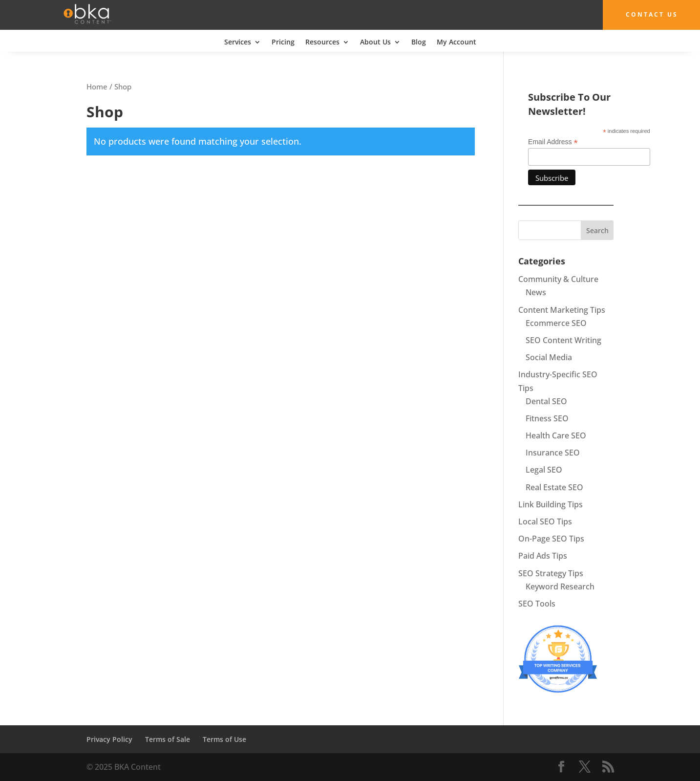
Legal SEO (544, 470)
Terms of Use (224, 739)
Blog (419, 42)
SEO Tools (537, 604)
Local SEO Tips (545, 521)
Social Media (549, 357)
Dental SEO (546, 401)
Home (97, 86)
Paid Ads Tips (543, 556)
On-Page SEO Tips (551, 539)
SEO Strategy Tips (551, 573)
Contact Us (649, 14)
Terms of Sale (168, 739)
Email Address (553, 142)
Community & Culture (558, 279)
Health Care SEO (556, 435)
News (536, 292)
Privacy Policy (109, 739)
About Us (375, 42)
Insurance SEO (553, 453)
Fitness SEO (547, 418)
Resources (322, 42)
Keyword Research (560, 586)
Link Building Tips (551, 504)
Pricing (283, 42)
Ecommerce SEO (556, 323)
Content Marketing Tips (562, 309)
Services (238, 42)
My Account (456, 42)
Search (597, 230)
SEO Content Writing (563, 340)
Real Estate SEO (554, 487)
